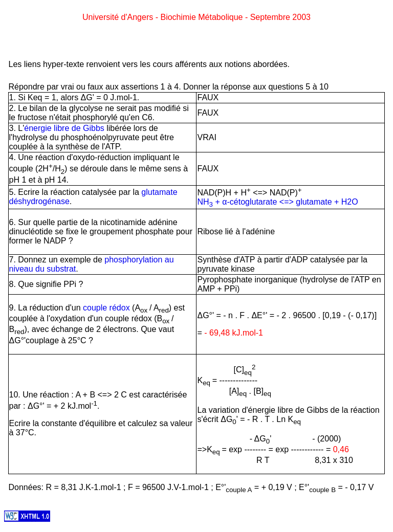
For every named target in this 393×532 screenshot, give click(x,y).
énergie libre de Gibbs (64, 128)
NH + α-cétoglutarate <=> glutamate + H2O (277, 202)
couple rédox (106, 308)
